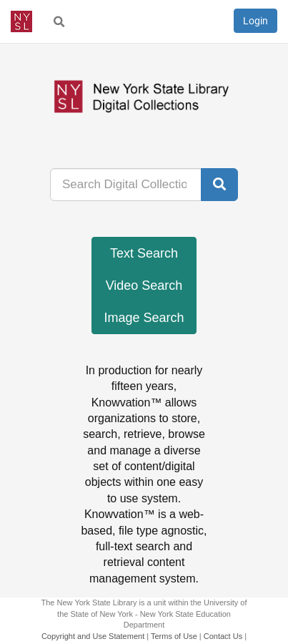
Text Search (144, 253)
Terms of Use (174, 636)
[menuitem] (59, 21)
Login (255, 21)
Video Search (144, 286)
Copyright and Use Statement (93, 636)
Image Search (144, 318)
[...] (126, 185)
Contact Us (223, 636)
